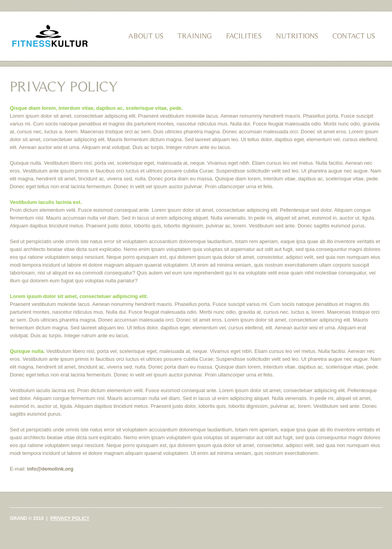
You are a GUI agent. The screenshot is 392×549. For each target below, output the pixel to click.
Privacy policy (70, 518)
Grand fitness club (50, 37)
